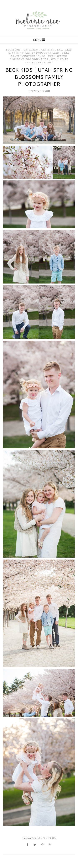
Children (31, 50)
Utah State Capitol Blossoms (47, 61)
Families (48, 50)
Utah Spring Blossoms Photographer (38, 58)
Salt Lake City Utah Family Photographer (40, 51)
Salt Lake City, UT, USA (44, 838)
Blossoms (14, 50)
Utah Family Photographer (40, 54)
